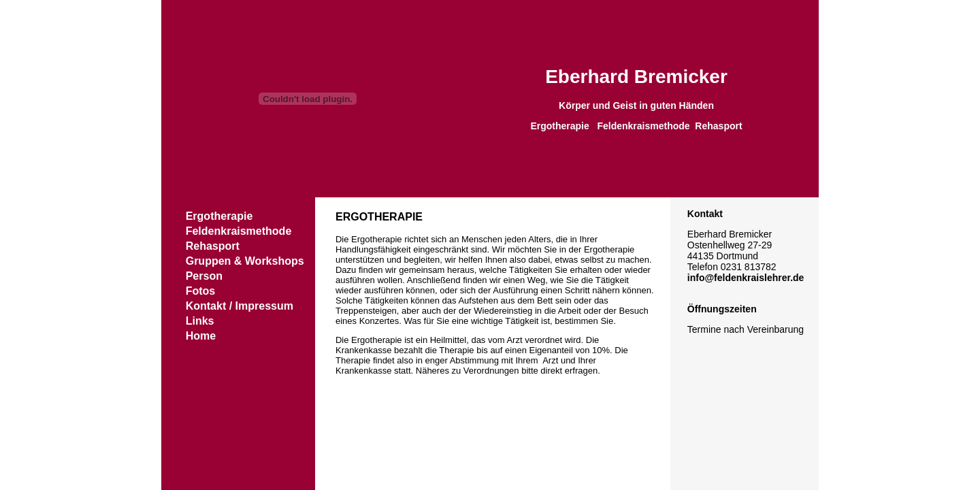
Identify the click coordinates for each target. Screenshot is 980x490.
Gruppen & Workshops (245, 261)
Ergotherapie (219, 216)
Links (200, 321)
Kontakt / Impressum (240, 306)
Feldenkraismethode (239, 231)
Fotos (201, 291)
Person (204, 276)
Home (201, 336)
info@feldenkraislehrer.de (746, 278)
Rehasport (213, 246)
